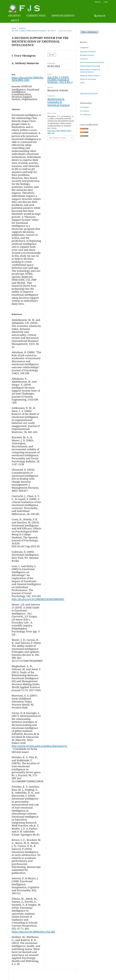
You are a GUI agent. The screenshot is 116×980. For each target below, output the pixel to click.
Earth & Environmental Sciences (92, 62)
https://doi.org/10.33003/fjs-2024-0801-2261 (28, 79)
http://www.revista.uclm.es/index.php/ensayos (39, 746)
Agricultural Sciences (88, 52)
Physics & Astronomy (88, 79)
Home (14, 28)
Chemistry (84, 59)
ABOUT (15, 20)
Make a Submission (89, 32)
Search (100, 16)
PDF (52, 55)
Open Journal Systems (89, 93)
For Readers (84, 107)
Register (98, 2)
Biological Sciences (87, 55)
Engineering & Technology (90, 66)
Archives (22, 28)
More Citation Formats (57, 138)
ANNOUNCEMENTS (63, 15)
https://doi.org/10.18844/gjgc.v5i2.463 (33, 932)
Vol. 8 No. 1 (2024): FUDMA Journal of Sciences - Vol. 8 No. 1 (34, 31)
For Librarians (85, 114)
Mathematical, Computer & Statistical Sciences (59, 102)
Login (106, 2)
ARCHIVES (14, 15)
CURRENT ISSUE (36, 15)
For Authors (85, 111)
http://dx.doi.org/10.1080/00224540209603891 (38, 599)
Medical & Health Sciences (90, 76)
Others (83, 83)
